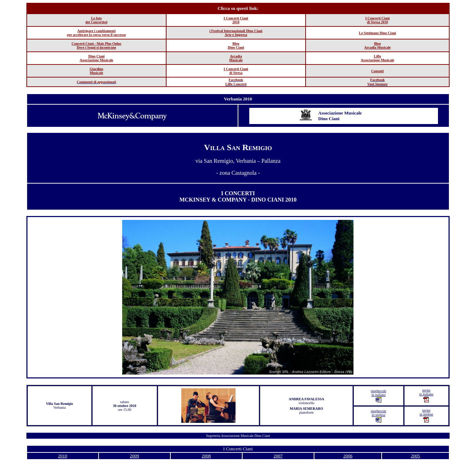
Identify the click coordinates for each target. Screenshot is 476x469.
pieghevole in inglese (378, 416)
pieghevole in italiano (378, 396)
